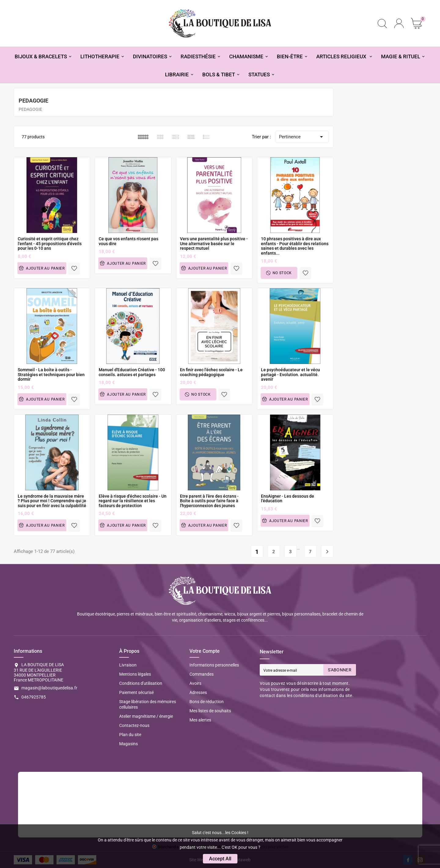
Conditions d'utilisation (141, 683)
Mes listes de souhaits (210, 711)
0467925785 (34, 697)
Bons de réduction (207, 702)
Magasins (128, 744)
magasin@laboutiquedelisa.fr (49, 688)
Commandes (202, 674)
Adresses (198, 692)
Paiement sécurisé (136, 692)
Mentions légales (135, 674)
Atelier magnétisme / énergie (146, 716)
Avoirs (195, 683)
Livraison (128, 665)
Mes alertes (200, 720)
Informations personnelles (214, 665)
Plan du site (130, 735)
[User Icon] (399, 23)
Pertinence (302, 137)
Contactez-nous (134, 725)
